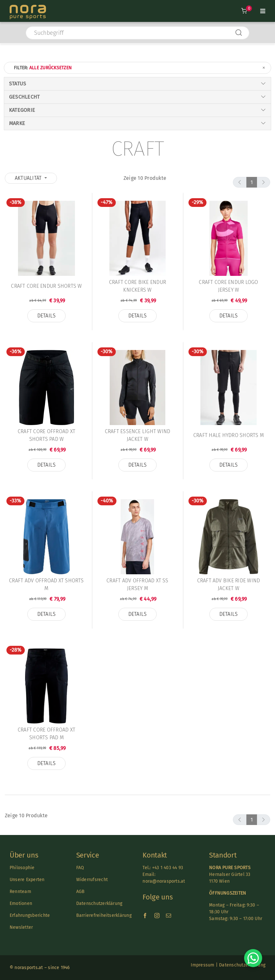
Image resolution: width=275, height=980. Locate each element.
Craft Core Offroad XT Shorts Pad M (46, 734)
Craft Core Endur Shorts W (46, 286)
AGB (81, 892)
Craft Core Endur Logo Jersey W (228, 286)
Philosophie (22, 868)
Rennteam (20, 892)
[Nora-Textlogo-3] (28, 7)
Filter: (140, 68)
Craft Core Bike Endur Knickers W (137, 286)
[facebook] (145, 916)
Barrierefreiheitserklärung (104, 915)
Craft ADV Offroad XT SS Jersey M (137, 584)
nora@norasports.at (164, 881)
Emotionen (21, 903)
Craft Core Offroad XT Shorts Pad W (46, 435)
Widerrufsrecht (92, 880)
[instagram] (157, 916)
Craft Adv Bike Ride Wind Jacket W (229, 584)
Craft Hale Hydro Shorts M (229, 435)
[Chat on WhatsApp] (253, 958)
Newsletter (21, 927)
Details (47, 316)
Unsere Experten (27, 880)
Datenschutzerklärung (99, 903)
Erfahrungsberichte (30, 915)
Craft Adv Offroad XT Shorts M (46, 584)
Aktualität (29, 178)
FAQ (80, 868)
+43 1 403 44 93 (168, 868)
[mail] (169, 916)
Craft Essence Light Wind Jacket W (138, 435)
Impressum (202, 965)
